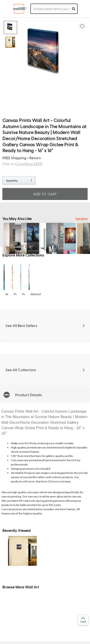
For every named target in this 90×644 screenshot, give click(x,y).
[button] (45, 395)
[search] (74, 9)
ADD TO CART (45, 194)
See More (81, 218)
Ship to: (22, 164)
